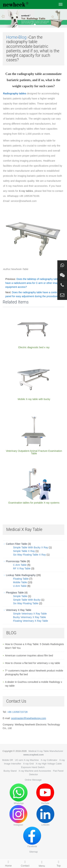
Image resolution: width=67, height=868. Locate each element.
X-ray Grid (28, 764)
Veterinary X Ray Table (19, 610)
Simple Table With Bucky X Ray (31, 547)
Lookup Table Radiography (21, 575)
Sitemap (34, 852)
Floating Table (21, 579)
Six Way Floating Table (26, 603)
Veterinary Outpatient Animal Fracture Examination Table (34, 452)
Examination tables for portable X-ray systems (34, 503)
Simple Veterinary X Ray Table (30, 614)
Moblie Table (20, 582)
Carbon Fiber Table (17, 544)
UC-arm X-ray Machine (27, 760)
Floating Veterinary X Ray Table (31, 621)
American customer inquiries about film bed (29, 655)
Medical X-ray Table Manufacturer (46, 751)
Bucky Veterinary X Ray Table (29, 617)
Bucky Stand (10, 771)
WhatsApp (19, 794)
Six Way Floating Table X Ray (29, 555)
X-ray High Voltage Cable (49, 764)
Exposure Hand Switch (33, 767)
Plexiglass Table (15, 593)
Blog (22, 37)
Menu (42, 863)
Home (12, 37)
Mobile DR (8, 760)
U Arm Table (20, 586)
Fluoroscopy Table (16, 561)
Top (59, 863)
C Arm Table (20, 565)
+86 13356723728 (17, 712)
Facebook (32, 837)
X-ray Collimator (49, 760)
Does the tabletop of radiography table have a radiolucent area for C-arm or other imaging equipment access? (33, 283)
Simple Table (20, 596)
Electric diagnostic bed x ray (34, 347)
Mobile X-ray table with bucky (34, 399)
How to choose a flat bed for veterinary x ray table (33, 663)
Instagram (18, 816)
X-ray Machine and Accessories (35, 771)
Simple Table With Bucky (27, 600)
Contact (25, 863)
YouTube (45, 794)
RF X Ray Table (22, 568)
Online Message (33, 780)
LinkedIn (45, 816)
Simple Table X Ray (24, 551)
